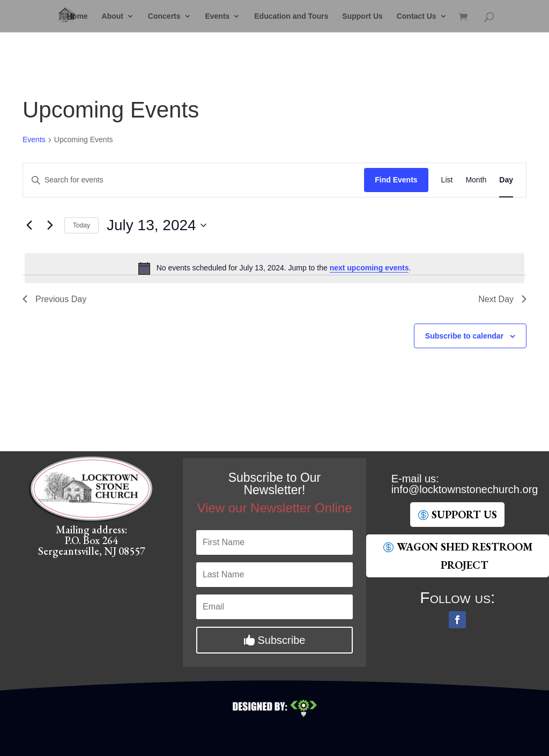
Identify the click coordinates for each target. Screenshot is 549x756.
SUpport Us (464, 515)
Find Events (396, 180)
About (113, 16)
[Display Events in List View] (447, 180)
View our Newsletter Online (274, 508)
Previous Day (54, 299)
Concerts (164, 16)
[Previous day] (29, 225)
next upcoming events (369, 268)
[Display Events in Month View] (476, 180)
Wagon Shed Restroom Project (465, 556)
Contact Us (417, 16)
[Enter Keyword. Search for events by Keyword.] (194, 180)
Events (217, 16)
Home (77, 16)
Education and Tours (291, 16)
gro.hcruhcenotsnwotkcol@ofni (465, 489)
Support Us (362, 16)
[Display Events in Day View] (506, 180)
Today (81, 225)
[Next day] (50, 225)
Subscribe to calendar (464, 336)
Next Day (502, 299)
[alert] (274, 268)
